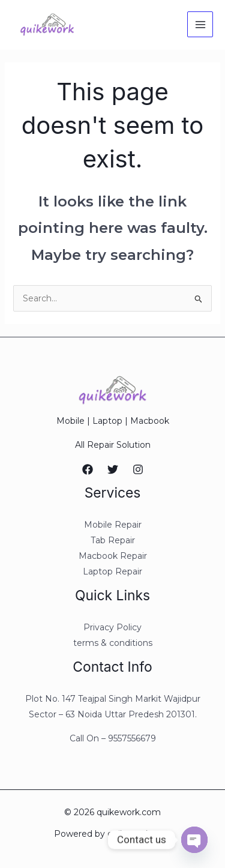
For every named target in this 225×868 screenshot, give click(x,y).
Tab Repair (113, 540)
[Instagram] (138, 469)
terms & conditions (113, 643)
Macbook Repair (113, 556)
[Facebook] (88, 469)
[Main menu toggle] (200, 24)
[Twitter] (113, 469)
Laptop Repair (112, 571)
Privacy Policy (112, 627)
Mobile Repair (113, 525)
